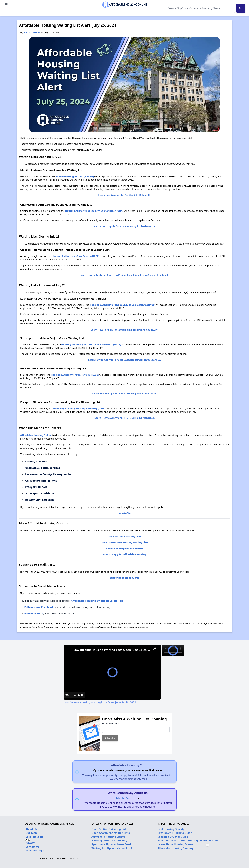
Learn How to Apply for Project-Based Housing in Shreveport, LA (124, 360)
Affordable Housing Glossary (176, 848)
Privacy (30, 843)
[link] (69, 650)
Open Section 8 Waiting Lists (109, 829)
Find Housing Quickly (171, 829)
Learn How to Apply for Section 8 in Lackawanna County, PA (124, 330)
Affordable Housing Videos (108, 837)
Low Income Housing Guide (175, 833)
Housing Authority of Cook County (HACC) (75, 256)
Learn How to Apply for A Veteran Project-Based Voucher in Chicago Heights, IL (124, 275)
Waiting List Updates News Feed (112, 848)
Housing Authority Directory (109, 840)
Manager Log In (35, 851)
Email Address (111, 724)
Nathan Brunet (32, 32)
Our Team (32, 833)
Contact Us (32, 847)
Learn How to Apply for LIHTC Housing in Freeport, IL (124, 418)
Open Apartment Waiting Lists (111, 833)
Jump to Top (124, 513)
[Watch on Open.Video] (74, 695)
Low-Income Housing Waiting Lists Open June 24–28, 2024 (112, 650)
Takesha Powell (125, 798)
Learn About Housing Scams (175, 844)
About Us (31, 829)
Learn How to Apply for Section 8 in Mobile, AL (124, 195)
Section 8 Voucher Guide (173, 837)
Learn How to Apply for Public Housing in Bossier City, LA (124, 394)
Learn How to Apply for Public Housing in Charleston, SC (124, 226)
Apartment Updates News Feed (111, 844)
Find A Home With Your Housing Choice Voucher (188, 840)
